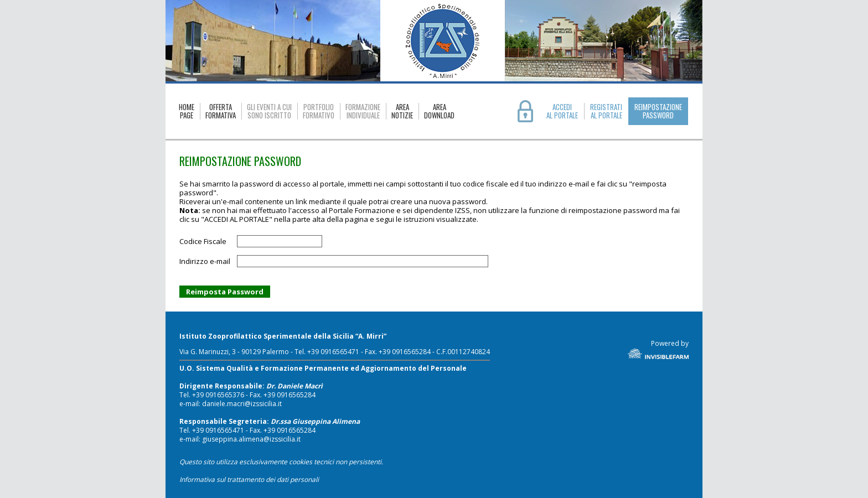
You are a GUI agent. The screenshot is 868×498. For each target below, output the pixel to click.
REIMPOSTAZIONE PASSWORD (658, 111)
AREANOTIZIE (402, 111)
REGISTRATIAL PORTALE (606, 111)
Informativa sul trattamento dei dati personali (249, 479)
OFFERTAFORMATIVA (221, 111)
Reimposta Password (225, 292)
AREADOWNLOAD (439, 111)
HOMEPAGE (187, 111)
